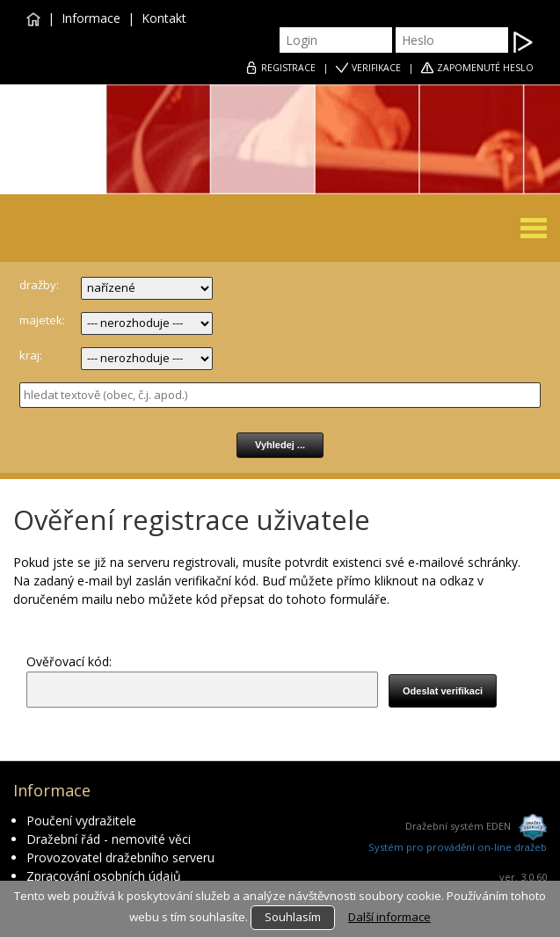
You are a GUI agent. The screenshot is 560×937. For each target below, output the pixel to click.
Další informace (389, 917)
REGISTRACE (288, 68)
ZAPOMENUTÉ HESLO (485, 68)
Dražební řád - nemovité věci (109, 839)
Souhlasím (293, 917)
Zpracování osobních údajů (104, 876)
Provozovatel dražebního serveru (120, 857)
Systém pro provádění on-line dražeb (458, 847)
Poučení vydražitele (81, 821)
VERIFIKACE (376, 68)
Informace (91, 18)
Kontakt (164, 18)
